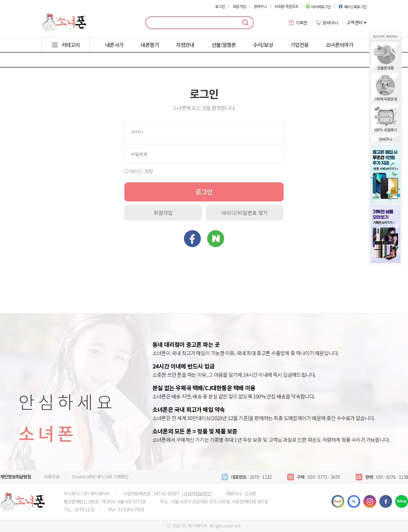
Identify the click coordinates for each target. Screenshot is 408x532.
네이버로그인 (318, 7)
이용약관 (52, 477)
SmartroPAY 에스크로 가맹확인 (100, 477)
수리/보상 (263, 45)
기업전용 (299, 45)
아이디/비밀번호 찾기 (245, 213)
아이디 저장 (141, 171)
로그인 (220, 6)
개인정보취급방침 (16, 477)
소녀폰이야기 (339, 45)
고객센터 (357, 22)
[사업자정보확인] (197, 493)
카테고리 (71, 45)
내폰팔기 (150, 45)
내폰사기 (114, 45)
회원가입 (239, 6)
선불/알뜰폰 (224, 45)
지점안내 (185, 45)
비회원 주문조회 (287, 6)
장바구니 (260, 6)
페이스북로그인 (353, 7)
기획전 (298, 23)
